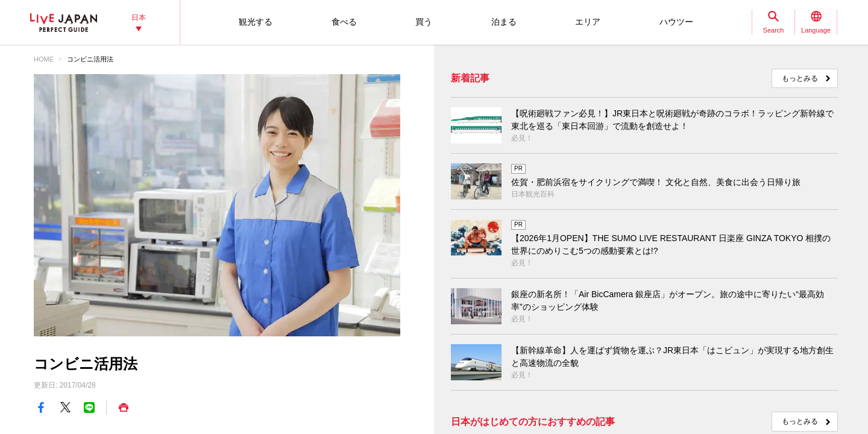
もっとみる (800, 78)
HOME (44, 59)
